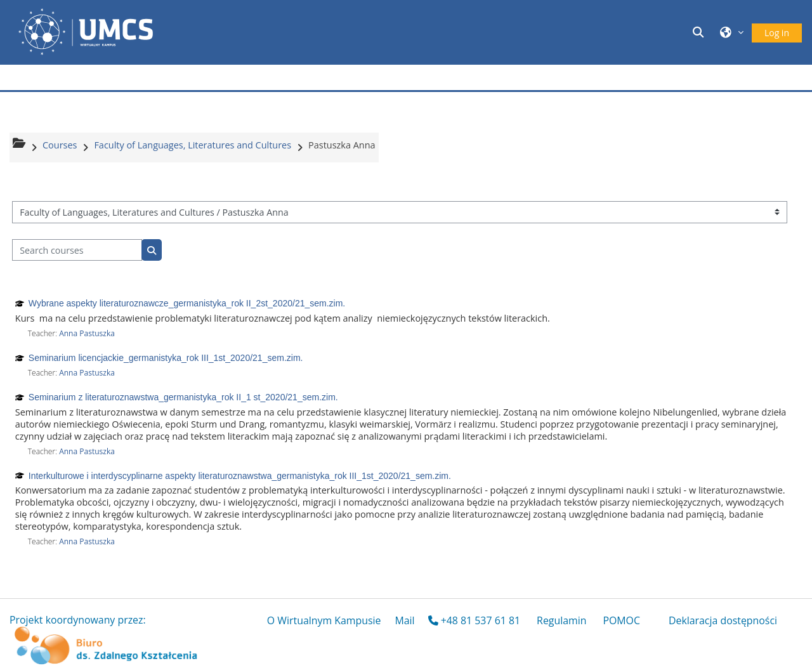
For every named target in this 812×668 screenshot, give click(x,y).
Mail (404, 620)
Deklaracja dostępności (723, 620)
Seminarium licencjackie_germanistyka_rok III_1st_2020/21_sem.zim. (166, 358)
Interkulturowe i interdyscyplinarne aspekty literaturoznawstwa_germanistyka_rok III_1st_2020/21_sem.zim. (240, 476)
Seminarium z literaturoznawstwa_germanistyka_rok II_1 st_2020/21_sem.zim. (183, 397)
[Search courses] (77, 250)
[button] (700, 32)
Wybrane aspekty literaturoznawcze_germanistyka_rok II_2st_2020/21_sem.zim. (187, 303)
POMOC (621, 620)
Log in (777, 33)
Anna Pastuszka (87, 333)
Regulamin (561, 620)
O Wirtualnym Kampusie (324, 620)
